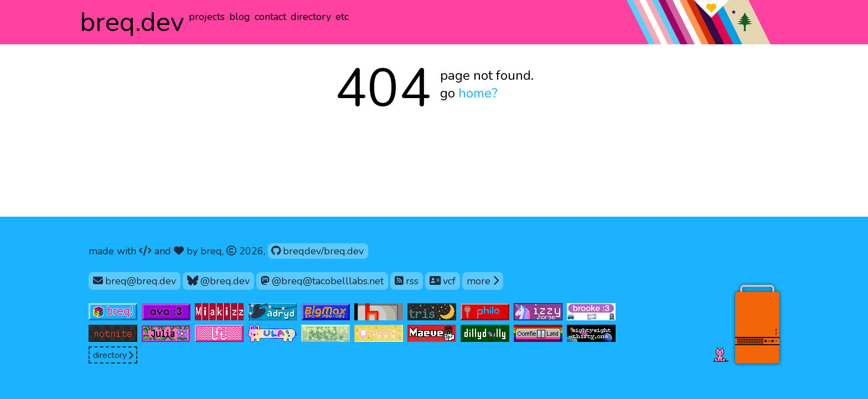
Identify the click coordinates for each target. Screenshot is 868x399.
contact (270, 17)
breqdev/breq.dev (317, 250)
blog (240, 17)
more (485, 280)
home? (478, 93)
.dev (132, 22)
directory (311, 17)
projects (207, 17)
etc (342, 17)
